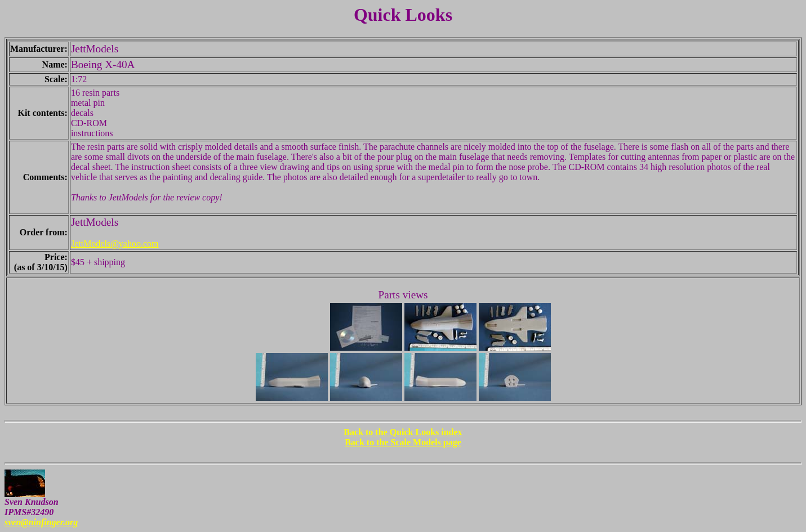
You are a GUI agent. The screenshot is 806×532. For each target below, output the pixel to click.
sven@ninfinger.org (41, 522)
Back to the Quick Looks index (403, 432)
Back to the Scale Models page (403, 442)
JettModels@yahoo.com (115, 243)
